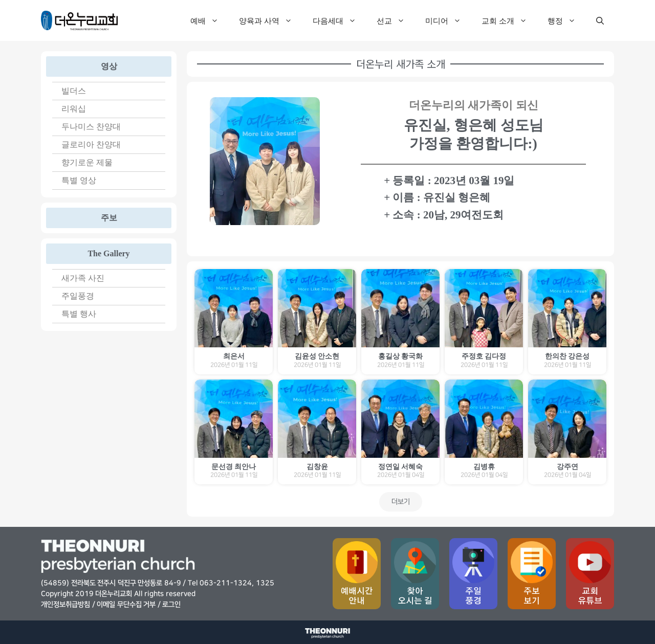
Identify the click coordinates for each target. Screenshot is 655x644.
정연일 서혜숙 (401, 467)
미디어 (448, 20)
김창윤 (317, 467)
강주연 (567, 467)
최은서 (234, 356)
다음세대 (340, 20)
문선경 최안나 (234, 467)
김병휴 (484, 467)
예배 (210, 20)
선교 (396, 20)
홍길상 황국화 (401, 356)
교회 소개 (509, 20)
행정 (567, 20)
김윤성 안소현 (317, 356)
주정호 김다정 (484, 356)
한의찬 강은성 (567, 356)
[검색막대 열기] (600, 20)
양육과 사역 (271, 20)
